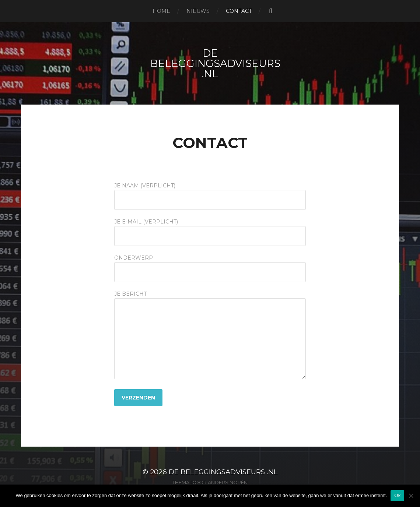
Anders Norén (228, 482)
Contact (239, 11)
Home (161, 11)
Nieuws (198, 11)
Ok (397, 495)
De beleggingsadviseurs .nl (215, 63)
